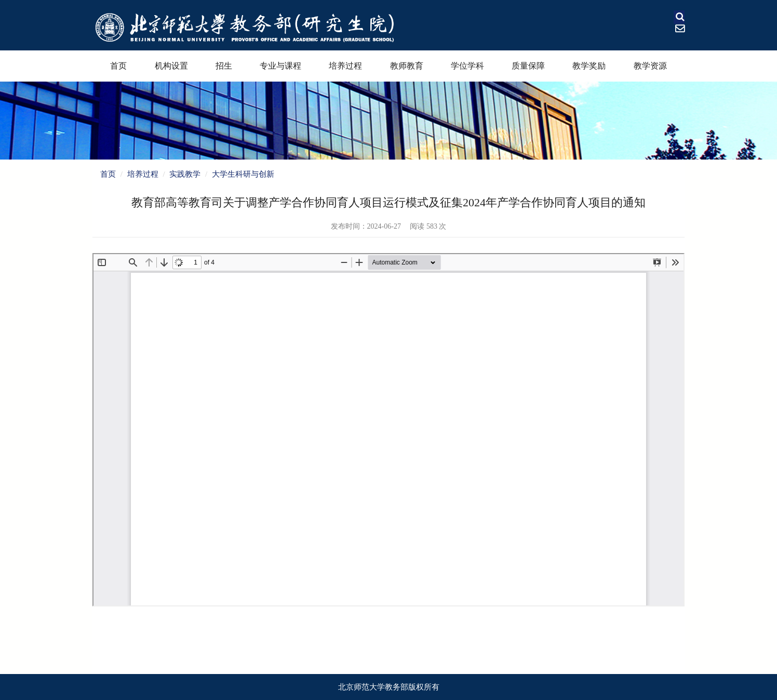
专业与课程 (280, 66)
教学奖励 (589, 66)
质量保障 (528, 66)
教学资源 (650, 66)
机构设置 (171, 66)
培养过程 (345, 66)
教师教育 (407, 66)
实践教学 (185, 174)
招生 (224, 66)
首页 (118, 66)
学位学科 (467, 66)
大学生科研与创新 (243, 174)
